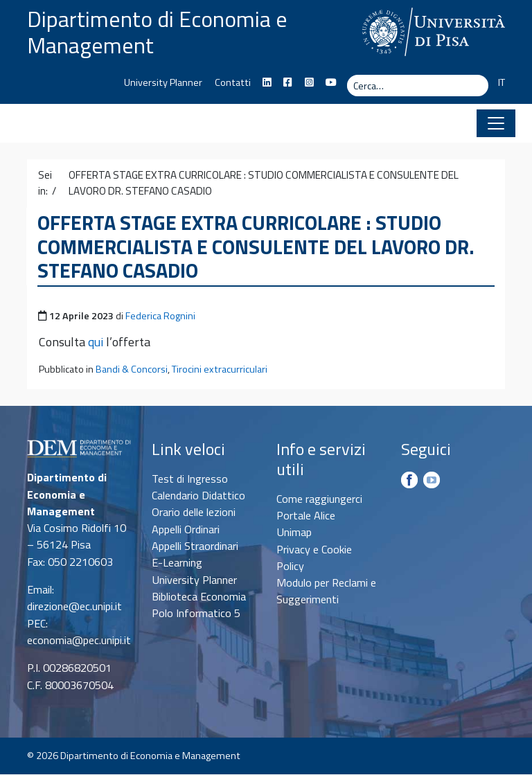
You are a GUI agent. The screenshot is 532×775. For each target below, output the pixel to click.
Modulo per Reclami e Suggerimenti (326, 591)
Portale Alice (306, 515)
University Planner (163, 82)
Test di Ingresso (190, 479)
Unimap (294, 532)
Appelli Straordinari (195, 546)
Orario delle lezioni (194, 513)
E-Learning (177, 562)
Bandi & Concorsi (132, 370)
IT (502, 82)
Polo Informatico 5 (196, 613)
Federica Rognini (160, 316)
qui (96, 342)
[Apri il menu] (496, 123)
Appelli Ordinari (186, 529)
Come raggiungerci (319, 499)
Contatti (233, 82)
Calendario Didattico (198, 495)
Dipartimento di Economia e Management (157, 32)
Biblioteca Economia (199, 596)
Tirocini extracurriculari (220, 370)
